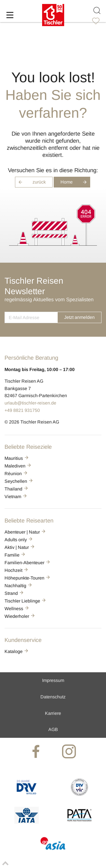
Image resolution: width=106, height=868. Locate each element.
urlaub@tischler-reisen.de (30, 403)
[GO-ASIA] (53, 851)
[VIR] (80, 794)
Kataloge (17, 651)
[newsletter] (31, 317)
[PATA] (80, 822)
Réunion (16, 474)
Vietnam (16, 497)
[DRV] (26, 794)
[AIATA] (26, 822)
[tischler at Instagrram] (70, 751)
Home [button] (75, 182)
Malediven (18, 466)
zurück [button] (30, 182)
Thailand (17, 489)
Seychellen (19, 481)
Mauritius (17, 458)
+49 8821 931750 (22, 410)
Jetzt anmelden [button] (79, 317)
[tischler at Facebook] (36, 751)
